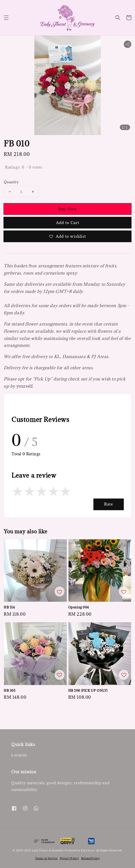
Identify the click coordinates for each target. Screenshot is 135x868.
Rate (109, 504)
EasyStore (88, 850)
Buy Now (68, 209)
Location (19, 755)
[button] (6, 18)
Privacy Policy (69, 858)
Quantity (11, 182)
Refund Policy (91, 858)
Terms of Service (46, 858)
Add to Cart (68, 223)
